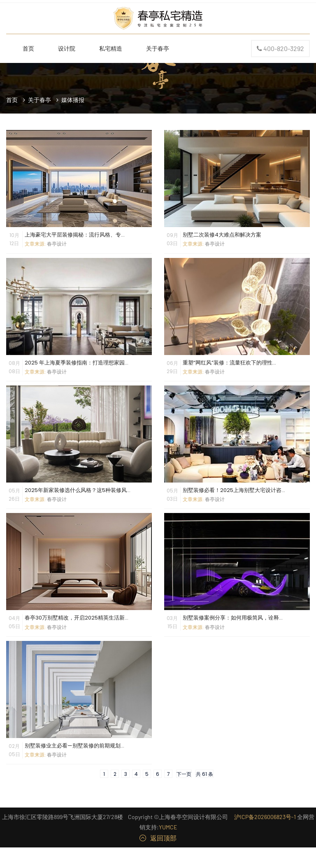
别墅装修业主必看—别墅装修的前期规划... (74, 746)
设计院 (67, 49)
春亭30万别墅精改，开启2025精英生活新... (77, 618)
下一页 (184, 774)
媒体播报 (73, 100)
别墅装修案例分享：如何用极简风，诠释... (233, 618)
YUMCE (168, 827)
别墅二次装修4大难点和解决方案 (222, 235)
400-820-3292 (280, 49)
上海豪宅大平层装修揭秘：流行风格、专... (75, 235)
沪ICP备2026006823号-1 (265, 817)
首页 (28, 49)
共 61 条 (204, 774)
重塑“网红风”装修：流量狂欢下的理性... (229, 363)
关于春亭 (158, 49)
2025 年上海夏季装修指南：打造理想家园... (77, 363)
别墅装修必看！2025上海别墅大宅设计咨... (234, 490)
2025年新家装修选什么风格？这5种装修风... (78, 490)
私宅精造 (111, 49)
